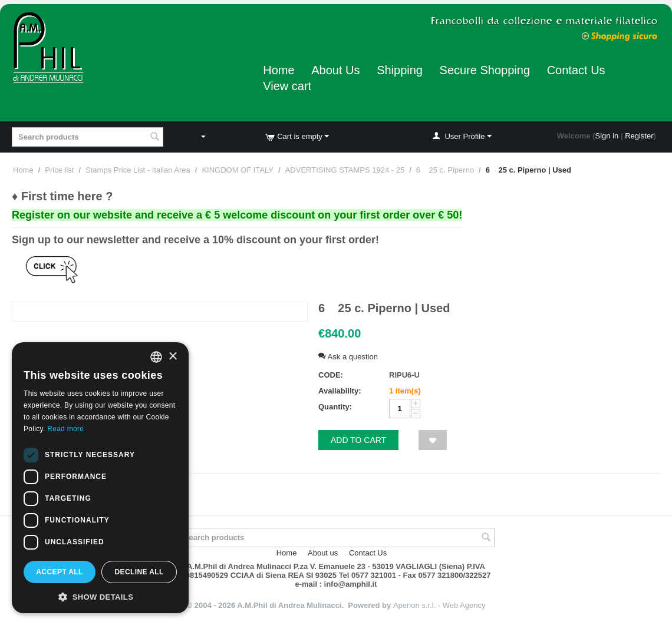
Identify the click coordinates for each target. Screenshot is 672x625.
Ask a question (348, 357)
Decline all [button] (139, 572)
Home (279, 70)
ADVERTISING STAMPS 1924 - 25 (345, 170)
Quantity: (335, 407)
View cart (287, 86)
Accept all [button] (60, 572)
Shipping (400, 70)
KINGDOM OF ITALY (238, 170)
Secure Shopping (485, 70)
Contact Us (576, 70)
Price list (59, 170)
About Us (335, 70)
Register (639, 136)
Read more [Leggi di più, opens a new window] (65, 429)
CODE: (331, 375)
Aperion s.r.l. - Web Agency (439, 605)
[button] (100, 596)
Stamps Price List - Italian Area (138, 170)
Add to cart (358, 440)
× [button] (172, 357)
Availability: (340, 391)
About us (323, 553)
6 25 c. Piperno (445, 170)
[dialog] (100, 478)
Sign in (607, 136)
